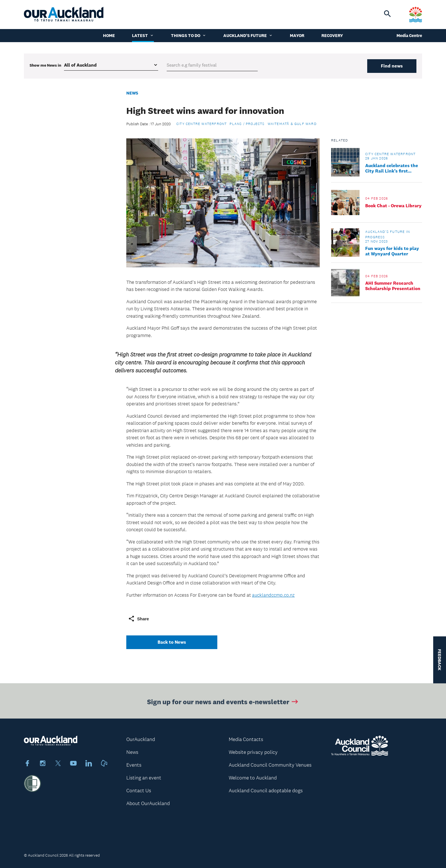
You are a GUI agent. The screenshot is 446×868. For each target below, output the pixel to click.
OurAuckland (141, 739)
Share (139, 619)
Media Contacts (246, 739)
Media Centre (409, 35)
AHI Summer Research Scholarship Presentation (393, 286)
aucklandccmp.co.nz (273, 595)
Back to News (172, 642)
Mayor (297, 35)
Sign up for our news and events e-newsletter (223, 703)
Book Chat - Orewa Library (393, 206)
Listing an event (144, 778)
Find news (392, 66)
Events (134, 765)
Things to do (189, 35)
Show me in (45, 65)
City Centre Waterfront (202, 124)
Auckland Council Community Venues (270, 765)
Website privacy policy (253, 752)
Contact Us (139, 791)
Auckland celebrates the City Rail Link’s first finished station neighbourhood (392, 168)
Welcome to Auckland (253, 778)
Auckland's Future (248, 35)
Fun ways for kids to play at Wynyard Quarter (392, 251)
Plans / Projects (247, 124)
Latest (143, 35)
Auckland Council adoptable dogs (266, 791)
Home (109, 35)
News (132, 93)
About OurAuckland (148, 803)
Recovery (332, 35)
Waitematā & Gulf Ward (292, 124)
